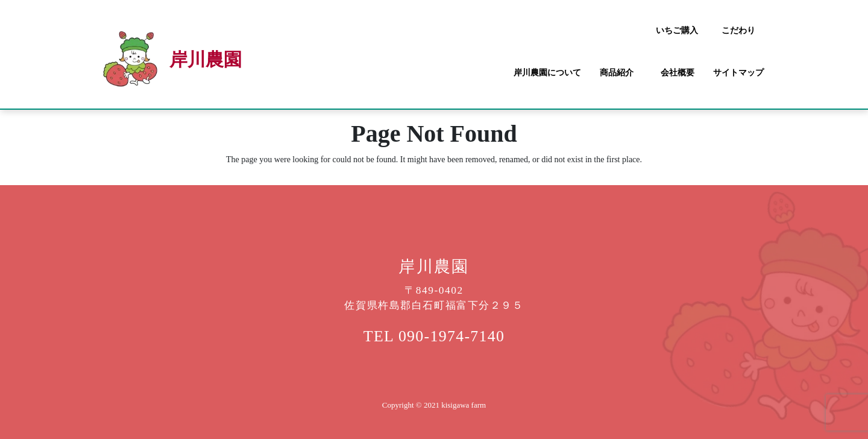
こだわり (738, 30)
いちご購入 (677, 30)
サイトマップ (738, 73)
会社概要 (678, 73)
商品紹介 (617, 73)
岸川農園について (547, 73)
